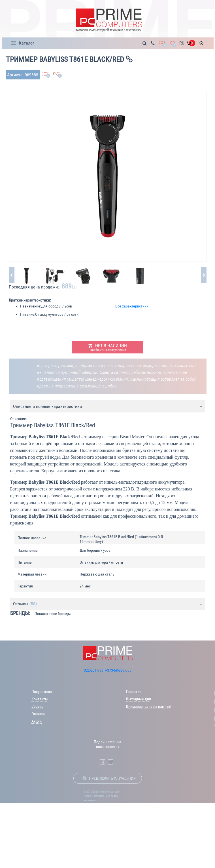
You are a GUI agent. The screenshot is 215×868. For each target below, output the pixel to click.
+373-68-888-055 (118, 670)
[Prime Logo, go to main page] (109, 20)
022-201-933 (94, 670)
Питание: (28, 314)
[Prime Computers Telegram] (110, 762)
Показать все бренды (53, 614)
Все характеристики (132, 306)
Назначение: (31, 306)
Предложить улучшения (112, 778)
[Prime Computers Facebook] (103, 762)
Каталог (27, 43)
